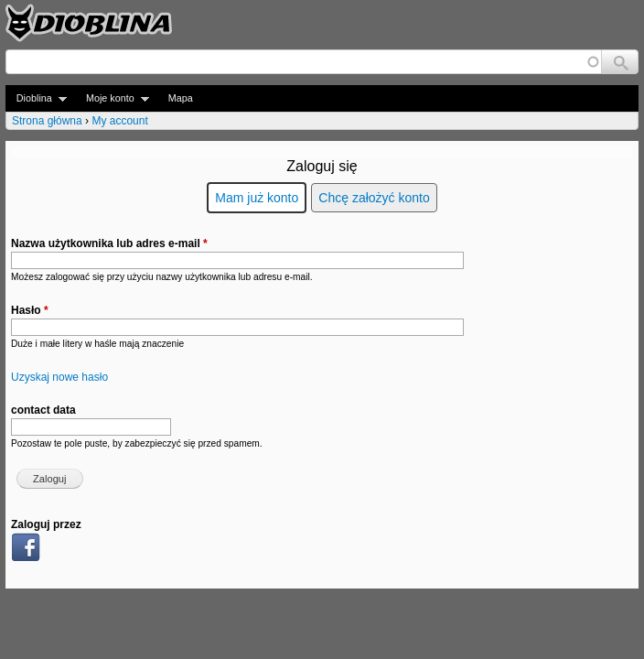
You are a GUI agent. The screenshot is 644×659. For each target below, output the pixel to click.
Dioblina (36, 98)
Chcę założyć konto (374, 198)
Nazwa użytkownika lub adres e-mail (109, 243)
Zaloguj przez (46, 524)
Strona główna (47, 121)
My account (119, 121)
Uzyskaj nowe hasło (59, 377)
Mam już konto (257, 198)
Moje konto (112, 98)
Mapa (181, 98)
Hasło (30, 310)
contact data (43, 410)
